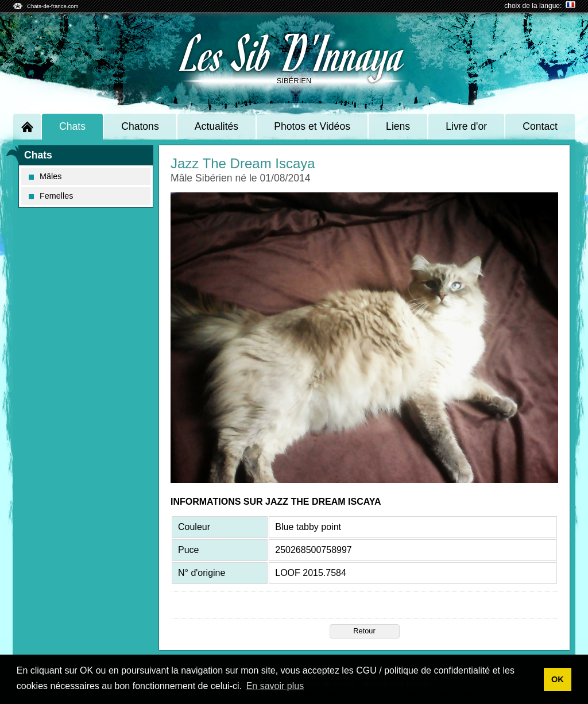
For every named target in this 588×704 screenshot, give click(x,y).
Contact (540, 126)
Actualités (216, 126)
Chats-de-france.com (53, 6)
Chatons (140, 126)
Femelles (51, 196)
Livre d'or (466, 126)
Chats (72, 126)
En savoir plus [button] (275, 686)
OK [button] (558, 679)
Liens (398, 126)
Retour (364, 631)
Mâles (45, 176)
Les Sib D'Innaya (294, 52)
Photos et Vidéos (312, 126)
